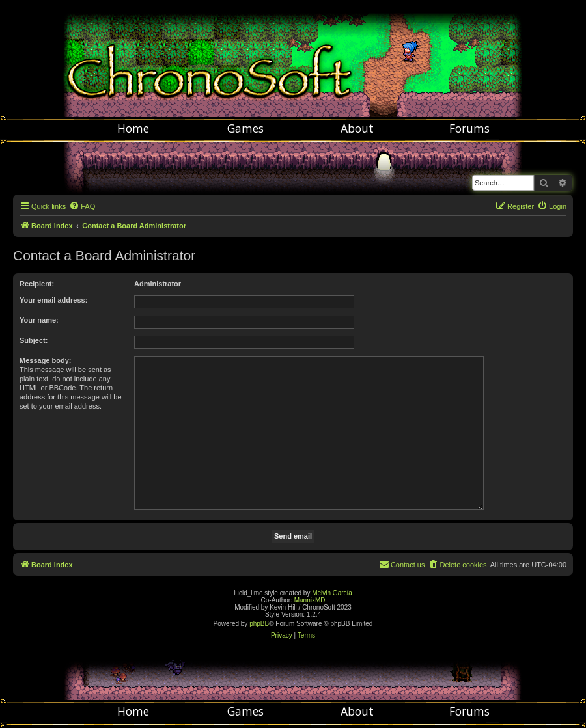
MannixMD (310, 600)
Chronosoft (293, 59)
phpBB (259, 624)
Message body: (45, 360)
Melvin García (332, 593)
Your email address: (53, 300)
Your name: (39, 320)
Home (133, 128)
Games (245, 128)
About (357, 128)
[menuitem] (82, 206)
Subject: (34, 340)
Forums (469, 128)
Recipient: (37, 284)
